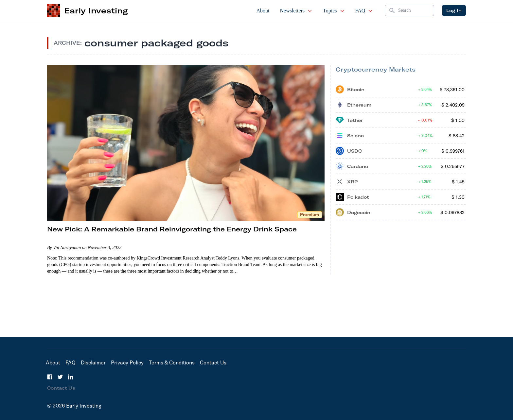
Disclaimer (93, 362)
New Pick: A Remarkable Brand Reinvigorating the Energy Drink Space (172, 229)
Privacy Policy (127, 362)
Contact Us (213, 362)
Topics (334, 11)
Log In (454, 10)
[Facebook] (50, 377)
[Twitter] (60, 377)
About (263, 11)
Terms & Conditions (172, 362)
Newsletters (296, 11)
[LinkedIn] (71, 377)
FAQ (364, 11)
